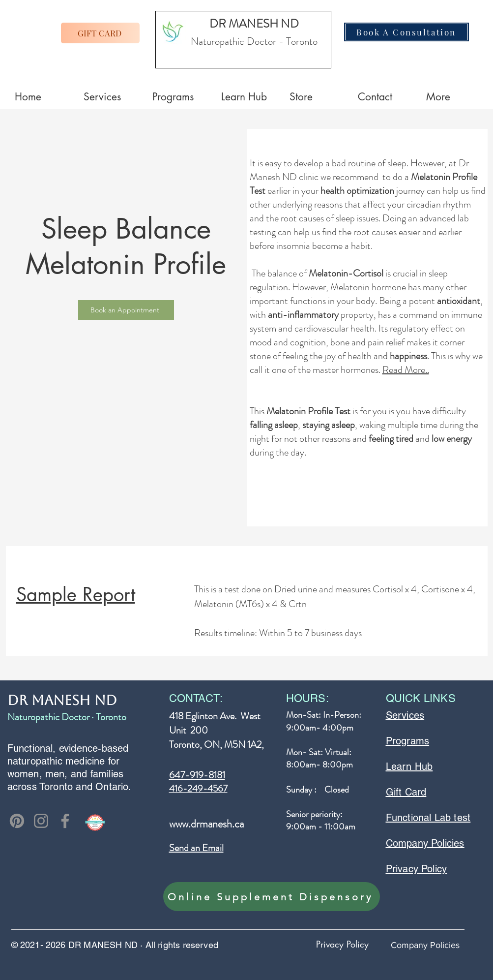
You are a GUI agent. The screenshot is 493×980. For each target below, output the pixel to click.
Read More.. (406, 370)
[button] (453, 97)
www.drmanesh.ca (206, 824)
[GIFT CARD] (100, 33)
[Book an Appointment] (126, 310)
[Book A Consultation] (406, 32)
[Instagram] (41, 821)
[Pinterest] (17, 821)
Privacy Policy (342, 944)
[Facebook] (65, 821)
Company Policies (425, 945)
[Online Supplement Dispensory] (272, 897)
